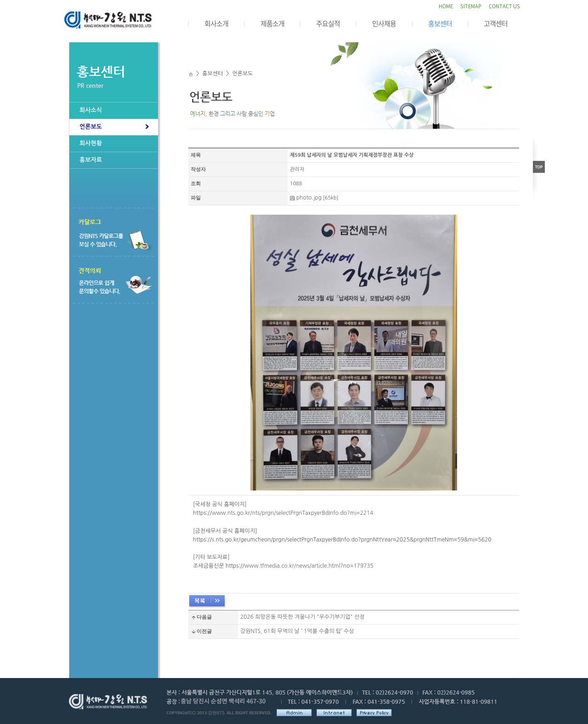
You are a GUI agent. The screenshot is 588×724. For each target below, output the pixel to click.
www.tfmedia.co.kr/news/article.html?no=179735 (309, 566)
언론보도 (91, 127)
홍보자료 (91, 160)
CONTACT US (504, 6)
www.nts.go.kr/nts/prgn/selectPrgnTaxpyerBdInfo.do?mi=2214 (292, 513)
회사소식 (91, 110)
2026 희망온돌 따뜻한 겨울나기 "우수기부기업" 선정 (302, 617)
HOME (446, 6)
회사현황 (91, 143)
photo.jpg (309, 198)
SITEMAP (471, 6)
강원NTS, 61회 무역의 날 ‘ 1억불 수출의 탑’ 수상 (297, 631)
